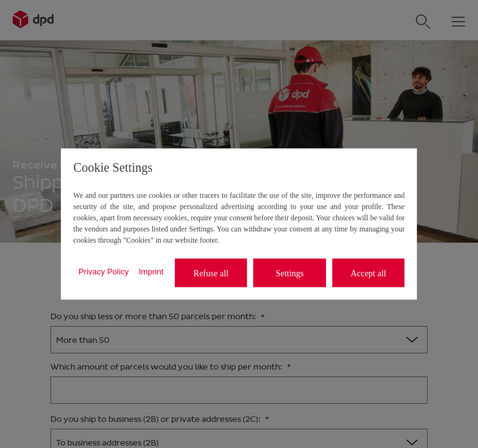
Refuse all (211, 273)
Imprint (151, 271)
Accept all (368, 273)
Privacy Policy (104, 271)
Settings (290, 273)
